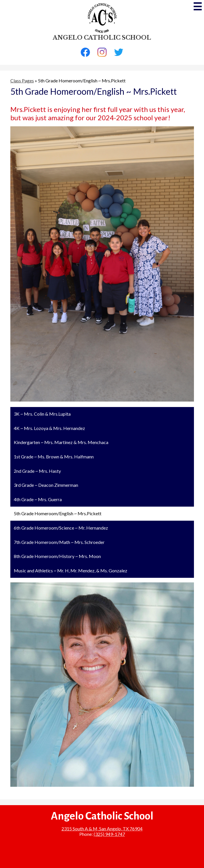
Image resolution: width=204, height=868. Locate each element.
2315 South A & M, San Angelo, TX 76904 (102, 829)
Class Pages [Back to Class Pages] (22, 81)
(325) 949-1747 (109, 834)
